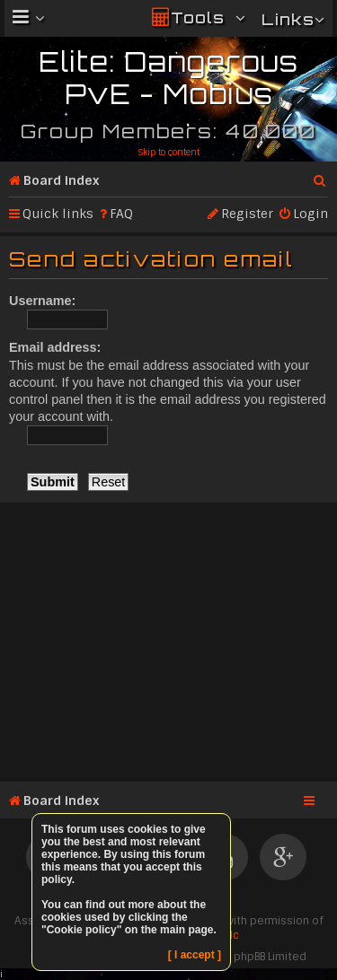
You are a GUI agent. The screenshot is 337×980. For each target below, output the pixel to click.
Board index (61, 180)
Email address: (55, 347)
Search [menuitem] (321, 177)
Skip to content (168, 152)
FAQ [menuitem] (121, 214)
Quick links (58, 214)
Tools (198, 17)
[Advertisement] (168, 639)
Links (288, 19)
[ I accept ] (195, 955)
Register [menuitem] (247, 214)
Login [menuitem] (310, 214)
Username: (42, 301)
